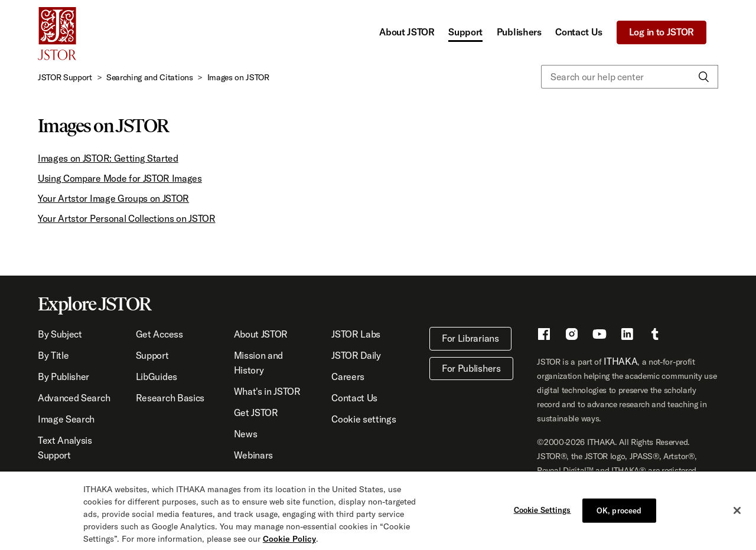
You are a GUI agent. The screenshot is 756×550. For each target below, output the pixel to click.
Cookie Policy (289, 542)
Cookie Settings (542, 513)
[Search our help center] (630, 77)
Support (465, 32)
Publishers (519, 32)
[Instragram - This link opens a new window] (572, 336)
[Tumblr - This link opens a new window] (655, 336)
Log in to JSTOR (661, 32)
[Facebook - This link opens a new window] (544, 336)
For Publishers (471, 368)
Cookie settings (364, 419)
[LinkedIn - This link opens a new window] (627, 336)
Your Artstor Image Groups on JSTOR (113, 198)
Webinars (253, 455)
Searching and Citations (150, 77)
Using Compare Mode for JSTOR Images (120, 178)
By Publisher (63, 377)
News (246, 434)
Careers (348, 377)
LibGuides (157, 377)
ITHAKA (620, 361)
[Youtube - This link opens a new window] (599, 336)
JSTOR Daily (356, 355)
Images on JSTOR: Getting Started (108, 158)
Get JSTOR (256, 413)
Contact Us (579, 32)
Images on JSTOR (238, 77)
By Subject (60, 334)
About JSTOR (407, 32)
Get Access (159, 334)
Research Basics (170, 398)
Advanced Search (74, 398)
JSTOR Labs (356, 334)
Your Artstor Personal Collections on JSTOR (127, 218)
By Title (53, 355)
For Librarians (470, 338)
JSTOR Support (65, 77)
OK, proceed (619, 513)
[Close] (737, 514)
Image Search (66, 419)
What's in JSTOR (267, 391)
